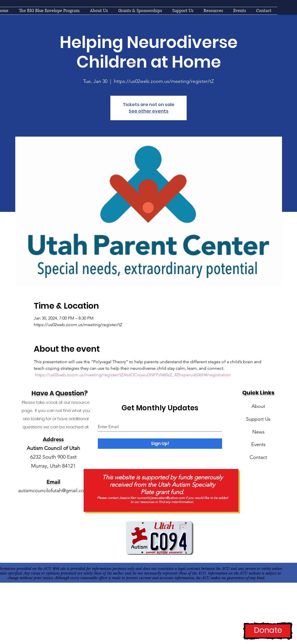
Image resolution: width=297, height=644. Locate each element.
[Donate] (268, 631)
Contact (258, 457)
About (258, 406)
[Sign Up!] (160, 444)
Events (258, 444)
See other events (148, 111)
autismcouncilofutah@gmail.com (53, 490)
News (258, 432)
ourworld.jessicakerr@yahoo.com (161, 498)
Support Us (258, 419)
